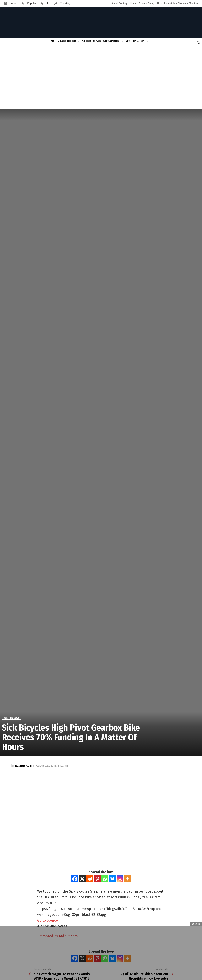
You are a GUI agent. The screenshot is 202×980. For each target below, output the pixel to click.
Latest (13, 3)
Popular (31, 3)
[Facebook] (75, 879)
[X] (82, 879)
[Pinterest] (97, 879)
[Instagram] (120, 879)
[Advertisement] (101, 78)
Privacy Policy (147, 3)
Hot (48, 3)
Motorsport (135, 41)
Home (133, 3)
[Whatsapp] (105, 879)
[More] (127, 879)
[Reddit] (90, 879)
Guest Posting (119, 3)
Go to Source (48, 920)
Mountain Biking (64, 41)
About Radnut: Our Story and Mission (177, 3)
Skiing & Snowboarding (101, 41)
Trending (65, 3)
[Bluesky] (112, 879)
